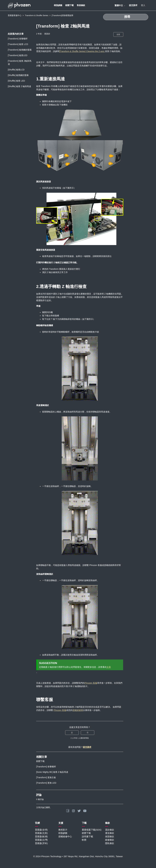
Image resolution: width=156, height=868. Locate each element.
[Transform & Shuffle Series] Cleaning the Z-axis (82, 51)
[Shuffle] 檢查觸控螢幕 (18, 75)
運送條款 (110, 833)
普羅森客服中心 (15, 15)
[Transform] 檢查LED (18, 55)
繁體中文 (120, 5)
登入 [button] (143, 5)
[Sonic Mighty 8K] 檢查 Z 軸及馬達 (52, 772)
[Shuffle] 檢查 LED (16, 81)
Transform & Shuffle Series (37, 15)
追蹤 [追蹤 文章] (118, 34)
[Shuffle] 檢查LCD (16, 70)
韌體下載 (70, 5)
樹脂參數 (58, 5)
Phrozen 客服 (91, 683)
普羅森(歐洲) (41, 836)
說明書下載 (87, 836)
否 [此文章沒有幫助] (88, 733)
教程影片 (63, 830)
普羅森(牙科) (41, 843)
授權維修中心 (65, 836)
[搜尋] (126, 17)
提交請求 (133, 5)
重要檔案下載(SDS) (92, 830)
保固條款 (110, 836)
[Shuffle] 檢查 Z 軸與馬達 (19, 86)
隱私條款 (110, 843)
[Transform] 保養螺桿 (18, 39)
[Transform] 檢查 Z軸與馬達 (20, 63)
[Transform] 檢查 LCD (18, 44)
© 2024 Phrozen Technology (47, 856)
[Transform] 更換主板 (46, 777)
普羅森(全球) (41, 830)
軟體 (84, 840)
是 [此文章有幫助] (72, 733)
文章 (109, 667)
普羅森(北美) (41, 833)
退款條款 (110, 830)
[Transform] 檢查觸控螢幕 (20, 50)
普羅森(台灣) (41, 840)
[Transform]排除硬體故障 (62, 15)
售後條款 (81, 5)
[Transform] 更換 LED (46, 783)
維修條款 (110, 840)
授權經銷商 (78, 710)
